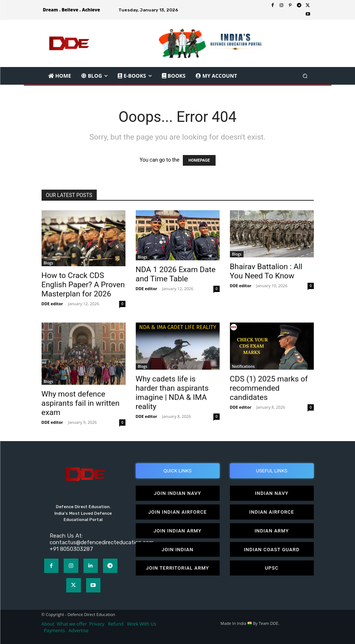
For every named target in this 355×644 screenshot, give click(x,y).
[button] (305, 76)
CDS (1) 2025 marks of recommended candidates (269, 388)
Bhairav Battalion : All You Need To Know (266, 271)
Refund (116, 624)
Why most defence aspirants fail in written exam (81, 403)
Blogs (49, 263)
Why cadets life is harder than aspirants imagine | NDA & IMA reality (172, 393)
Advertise (79, 631)
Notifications (244, 366)
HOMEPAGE (199, 160)
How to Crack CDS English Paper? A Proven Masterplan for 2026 (83, 285)
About (48, 624)
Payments (54, 631)
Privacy (97, 624)
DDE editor (52, 304)
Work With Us (141, 624)
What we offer (72, 624)
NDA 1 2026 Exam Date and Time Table (176, 274)
